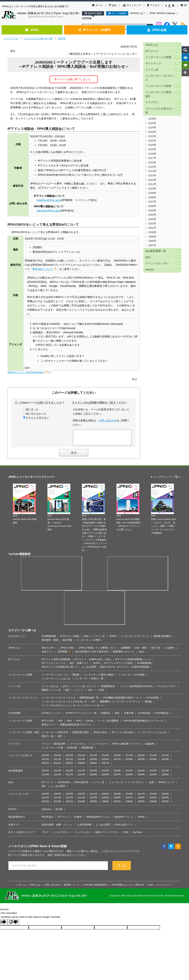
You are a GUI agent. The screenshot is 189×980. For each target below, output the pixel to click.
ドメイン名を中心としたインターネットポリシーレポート (73, 708)
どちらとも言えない (37, 418)
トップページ (11, 38)
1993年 (165, 804)
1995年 (141, 804)
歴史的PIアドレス (124, 820)
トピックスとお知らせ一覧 (38, 38)
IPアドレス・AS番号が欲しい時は (93, 662)
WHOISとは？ (138, 13)
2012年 (152, 180)
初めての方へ (49, 650)
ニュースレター (99, 746)
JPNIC (32, 30)
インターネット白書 (52, 750)
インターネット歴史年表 (55, 735)
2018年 (152, 154)
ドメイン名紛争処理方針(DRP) (136, 689)
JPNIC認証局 (81, 785)
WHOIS (150, 270)
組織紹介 (106, 716)
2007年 (152, 202)
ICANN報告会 (161, 716)
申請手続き (48, 820)
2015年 (152, 167)
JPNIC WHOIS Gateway (162, 13)
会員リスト (48, 654)
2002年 (152, 224)
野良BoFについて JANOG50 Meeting (26, 372)
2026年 (152, 119)
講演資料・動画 (50, 643)
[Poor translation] (13, 925)
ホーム (97, 5)
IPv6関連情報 (49, 639)
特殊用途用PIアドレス (98, 820)
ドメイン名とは (50, 689)
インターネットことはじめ (56, 681)
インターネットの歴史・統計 (160, 94)
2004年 (152, 215)
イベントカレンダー (157, 263)
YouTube (137, 835)
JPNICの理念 (67, 650)
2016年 (152, 162)
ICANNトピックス (51, 716)
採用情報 (87, 18)
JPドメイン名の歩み (123, 735)
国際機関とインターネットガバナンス (120, 704)
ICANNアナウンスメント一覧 (81, 716)
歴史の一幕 (48, 739)
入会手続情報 (84, 827)
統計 (67, 693)
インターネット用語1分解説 (99, 677)
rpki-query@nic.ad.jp (49, 211)
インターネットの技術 (158, 86)
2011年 (152, 184)
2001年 (152, 228)
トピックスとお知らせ (20, 758)
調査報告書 (87, 750)
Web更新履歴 (16, 773)
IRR (60, 723)
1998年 (152, 241)
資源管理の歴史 (81, 735)
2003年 (152, 219)
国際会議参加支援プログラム (76, 727)
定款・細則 (141, 650)
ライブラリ (152, 102)
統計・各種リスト (79, 666)
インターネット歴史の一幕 (89, 681)
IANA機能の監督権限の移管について (122, 700)
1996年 (129, 804)
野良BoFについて (43, 269)
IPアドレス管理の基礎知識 (56, 662)
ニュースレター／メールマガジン (127, 785)
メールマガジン (78, 746)
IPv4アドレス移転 (70, 639)
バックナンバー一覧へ (166, 480)
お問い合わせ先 (108, 420)
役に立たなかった (36, 414)
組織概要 (126, 650)
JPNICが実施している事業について (98, 650)
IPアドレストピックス (53, 666)
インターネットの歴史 (88, 643)
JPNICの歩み (100, 735)
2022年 (62, 38)
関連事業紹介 (108, 689)
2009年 (152, 193)
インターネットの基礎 (158, 57)
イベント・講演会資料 (54, 746)
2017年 (152, 158)
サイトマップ (132, 5)
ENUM (89, 723)
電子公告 (156, 650)
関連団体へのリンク (124, 654)
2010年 (152, 189)
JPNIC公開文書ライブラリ (126, 746)
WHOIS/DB (64, 785)
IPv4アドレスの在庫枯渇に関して (60, 670)
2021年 (152, 141)
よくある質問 (89, 670)
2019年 (152, 149)
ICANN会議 (144, 716)
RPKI (79, 723)
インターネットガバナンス (160, 78)
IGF (93, 704)
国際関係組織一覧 (89, 700)
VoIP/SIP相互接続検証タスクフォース (143, 723)
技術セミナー (49, 727)
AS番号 (78, 820)
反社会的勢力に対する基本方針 (92, 654)
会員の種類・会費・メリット (57, 827)
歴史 (117, 716)
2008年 (152, 197)
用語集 (76, 677)
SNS (126, 835)
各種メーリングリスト (107, 835)
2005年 (152, 211)
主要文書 (129, 716)
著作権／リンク (72, 887)
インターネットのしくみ (55, 677)
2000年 (152, 232)
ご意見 (101, 693)
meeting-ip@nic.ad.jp (49, 200)
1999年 (152, 237)
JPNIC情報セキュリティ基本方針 (128, 887)
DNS (86, 639)
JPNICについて (166, 785)
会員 (151, 785)
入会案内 (170, 650)
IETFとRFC (48, 723)
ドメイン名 (152, 70)
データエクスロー (166, 689)
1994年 (153, 804)
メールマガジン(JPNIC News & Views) (35, 849)
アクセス (153, 5)
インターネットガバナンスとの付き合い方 (64, 704)
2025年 (152, 123)
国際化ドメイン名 (51, 693)
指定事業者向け (17, 820)
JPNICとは (152, 45)
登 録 (122, 868)
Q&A (113, 5)
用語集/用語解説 (162, 639)
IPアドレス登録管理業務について (133, 662)
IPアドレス (152, 51)
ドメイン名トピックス (85, 689)
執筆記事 (72, 750)
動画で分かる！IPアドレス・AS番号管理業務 (125, 670)
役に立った (32, 409)
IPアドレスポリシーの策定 (119, 666)
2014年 (152, 171)
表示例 (59, 812)
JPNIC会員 (157, 30)
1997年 (152, 245)
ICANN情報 (152, 700)
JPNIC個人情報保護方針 (95, 887)
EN (184, 5)
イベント (79, 693)
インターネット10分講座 (131, 677)
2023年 (152, 132)
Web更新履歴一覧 (156, 251)
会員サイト (14, 827)
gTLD (66, 689)
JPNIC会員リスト (124, 827)
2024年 (152, 128)
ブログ (45, 835)
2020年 (152, 145)
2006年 (152, 206)
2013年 (152, 175)
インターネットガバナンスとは (58, 700)
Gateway (46, 812)
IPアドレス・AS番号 (94, 30)
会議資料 (150, 746)
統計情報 (67, 643)
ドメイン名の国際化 (108, 723)
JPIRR (113, 639)
